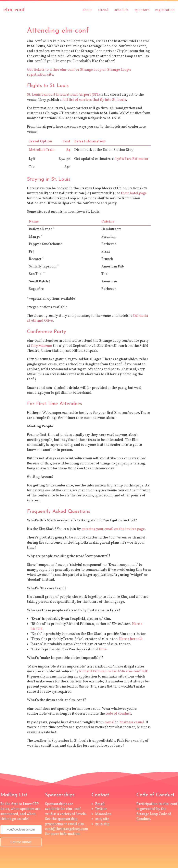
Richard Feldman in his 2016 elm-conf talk (114, 672)
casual (109, 722)
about (87, 10)
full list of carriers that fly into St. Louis (94, 100)
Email (100, 804)
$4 (68, 150)
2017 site (102, 819)
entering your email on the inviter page (113, 529)
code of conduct (118, 714)
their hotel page (134, 193)
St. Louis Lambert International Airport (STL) (63, 95)
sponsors (142, 10)
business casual (132, 722)
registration (165, 10)
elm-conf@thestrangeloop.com (67, 827)
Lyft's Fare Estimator (132, 159)
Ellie (103, 650)
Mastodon (103, 814)
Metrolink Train (42, 150)
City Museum (42, 346)
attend (103, 10)
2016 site (102, 824)
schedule (121, 10)
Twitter (101, 809)
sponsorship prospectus (61, 821)
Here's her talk (131, 639)
